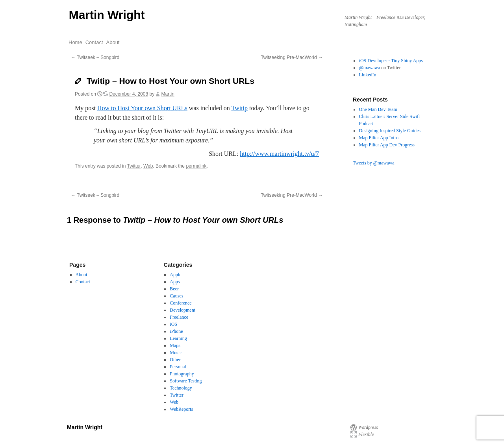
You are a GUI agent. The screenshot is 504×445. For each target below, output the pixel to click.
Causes (176, 296)
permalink (196, 166)
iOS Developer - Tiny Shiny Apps (391, 61)
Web (148, 166)
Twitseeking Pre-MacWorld (292, 57)
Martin (168, 94)
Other (175, 360)
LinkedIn (368, 75)
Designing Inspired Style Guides (390, 131)
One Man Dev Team (378, 109)
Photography (182, 374)
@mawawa (370, 68)
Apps (175, 282)
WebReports (181, 409)
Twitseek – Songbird (95, 57)
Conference (181, 303)
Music (176, 353)
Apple (175, 275)
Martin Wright (107, 15)
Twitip (240, 108)
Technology (181, 388)
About (113, 42)
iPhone (176, 331)
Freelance (179, 317)
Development (183, 310)
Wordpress (368, 427)
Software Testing (186, 381)
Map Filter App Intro (379, 138)
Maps (175, 345)
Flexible (366, 434)
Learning (178, 338)
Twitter (134, 166)
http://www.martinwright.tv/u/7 (279, 154)
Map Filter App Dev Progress (387, 145)
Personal (178, 367)
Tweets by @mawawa (374, 163)
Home (75, 42)
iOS (173, 324)
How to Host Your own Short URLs (142, 108)
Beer (174, 289)
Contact (94, 42)
